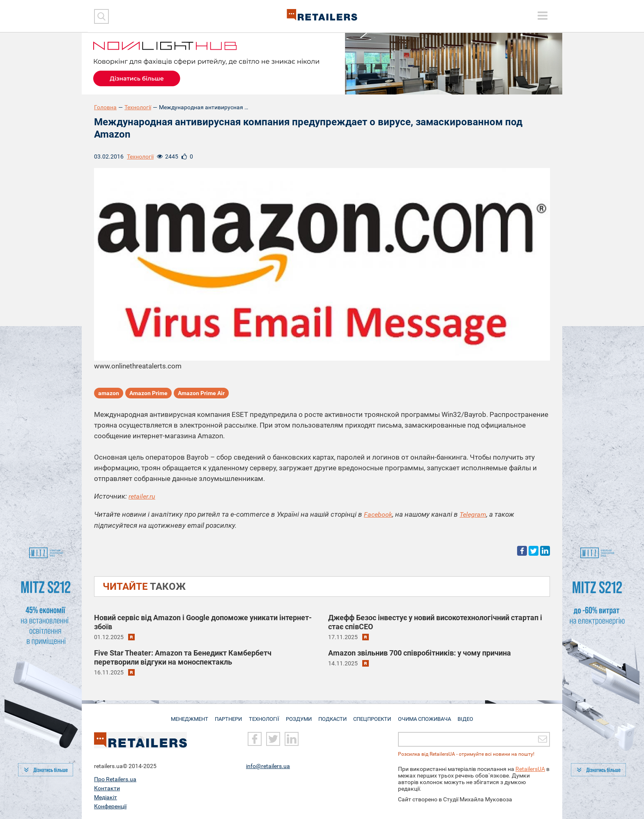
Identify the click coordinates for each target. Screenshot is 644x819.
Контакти (107, 788)
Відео (469, 715)
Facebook (378, 514)
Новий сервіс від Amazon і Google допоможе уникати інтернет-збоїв (203, 622)
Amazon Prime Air (201, 394)
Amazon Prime (148, 394)
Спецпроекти (375, 715)
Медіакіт (106, 797)
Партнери (226, 715)
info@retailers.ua (268, 766)
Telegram (475, 514)
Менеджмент (186, 715)
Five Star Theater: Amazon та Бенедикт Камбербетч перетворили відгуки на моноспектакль (183, 657)
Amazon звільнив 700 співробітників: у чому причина (420, 652)
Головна (105, 107)
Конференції (110, 806)
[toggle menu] (543, 16)
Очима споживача (428, 715)
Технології (138, 107)
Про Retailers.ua (115, 779)
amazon (109, 394)
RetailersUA (530, 769)
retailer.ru (143, 497)
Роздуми (298, 715)
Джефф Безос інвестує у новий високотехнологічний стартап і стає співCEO (435, 622)
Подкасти (333, 715)
